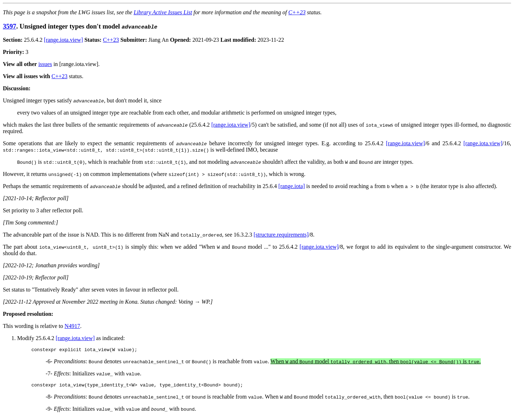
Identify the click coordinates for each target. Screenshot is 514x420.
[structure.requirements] (281, 235)
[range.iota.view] (63, 40)
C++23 (297, 12)
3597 (9, 26)
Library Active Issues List (163, 12)
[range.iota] (292, 186)
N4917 (72, 326)
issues (45, 64)
